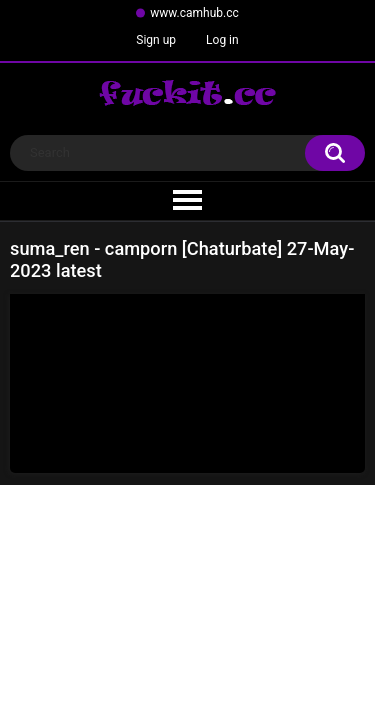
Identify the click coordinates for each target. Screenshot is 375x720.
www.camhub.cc (194, 13)
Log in (222, 40)
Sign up (156, 40)
